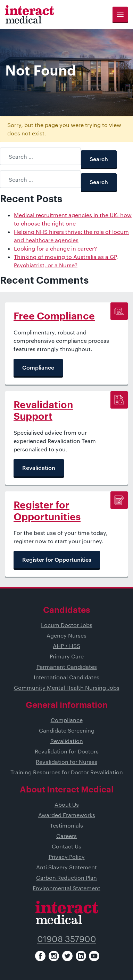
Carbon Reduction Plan (66, 878)
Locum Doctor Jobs (67, 625)
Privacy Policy (67, 857)
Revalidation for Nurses (66, 762)
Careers (66, 836)
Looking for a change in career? (55, 248)
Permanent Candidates (67, 667)
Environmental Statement (66, 888)
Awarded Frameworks (67, 815)
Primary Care (67, 656)
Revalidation (67, 741)
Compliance (67, 720)
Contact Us (66, 846)
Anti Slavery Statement (66, 867)
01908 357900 (67, 939)
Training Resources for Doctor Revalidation (67, 772)
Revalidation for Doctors (67, 751)
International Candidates (66, 677)
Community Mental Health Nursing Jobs (67, 687)
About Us (67, 804)
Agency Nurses (66, 635)
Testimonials (66, 825)
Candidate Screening (67, 730)
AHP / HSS (66, 646)
